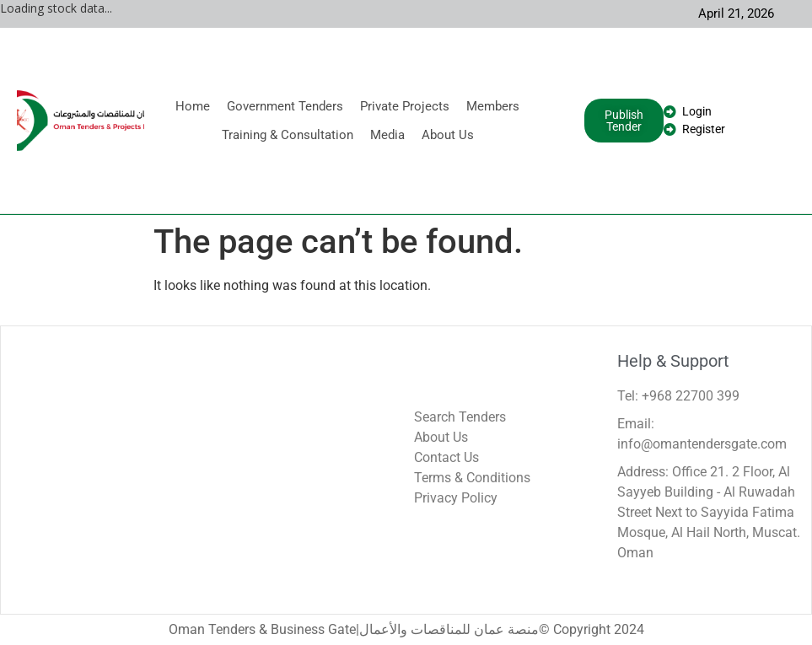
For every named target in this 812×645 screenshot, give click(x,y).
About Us (448, 135)
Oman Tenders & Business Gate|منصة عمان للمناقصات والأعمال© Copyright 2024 (406, 629)
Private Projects (405, 106)
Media (387, 135)
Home (193, 106)
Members (493, 106)
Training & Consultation (288, 135)
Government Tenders (285, 106)
